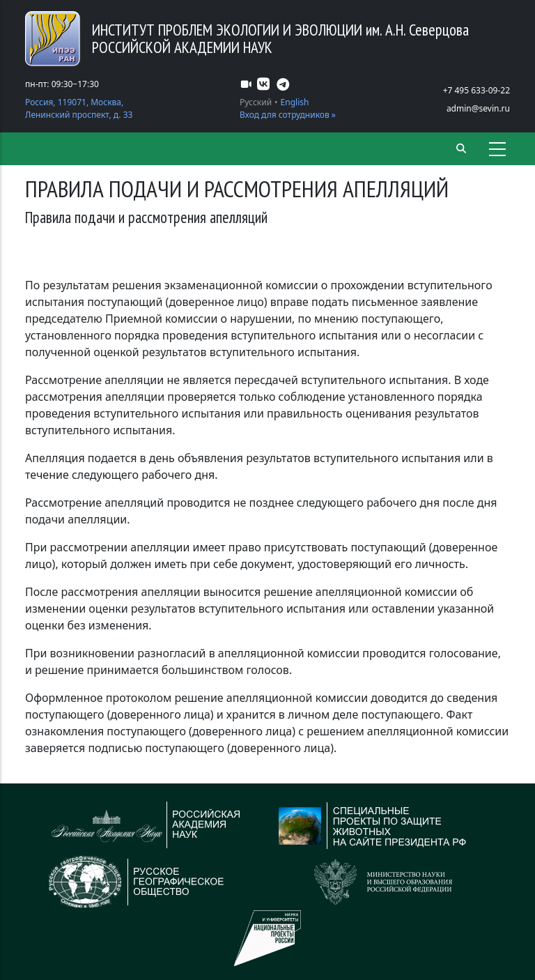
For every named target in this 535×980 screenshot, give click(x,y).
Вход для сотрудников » (288, 115)
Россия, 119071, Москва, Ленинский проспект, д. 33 (79, 108)
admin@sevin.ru (478, 108)
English (295, 102)
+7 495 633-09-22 (476, 90)
